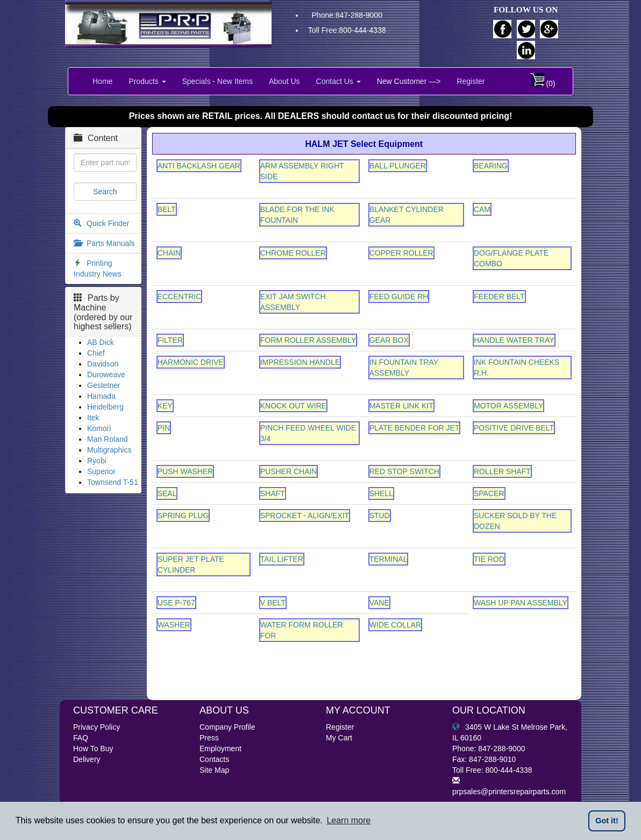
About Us (284, 81)
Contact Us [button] (339, 81)
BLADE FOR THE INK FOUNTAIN (297, 215)
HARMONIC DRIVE (191, 362)
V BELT (273, 603)
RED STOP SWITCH (404, 471)
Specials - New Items (218, 81)
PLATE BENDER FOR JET (415, 428)
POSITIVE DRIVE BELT (514, 428)
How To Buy (93, 749)
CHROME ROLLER (293, 253)
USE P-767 (176, 603)
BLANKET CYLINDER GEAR (407, 215)
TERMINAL (389, 559)
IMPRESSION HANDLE (300, 362)
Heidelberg (105, 407)
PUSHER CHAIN (289, 471)
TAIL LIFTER (282, 559)
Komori (99, 428)
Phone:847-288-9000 (347, 15)
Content (96, 138)
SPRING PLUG (183, 516)
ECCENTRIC (180, 297)
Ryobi (97, 461)
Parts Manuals (111, 243)
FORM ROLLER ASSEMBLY (308, 340)
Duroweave (106, 375)
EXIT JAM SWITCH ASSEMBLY (293, 302)
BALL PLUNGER (398, 166)
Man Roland (108, 439)
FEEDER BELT (499, 297)
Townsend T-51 (113, 482)
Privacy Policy (97, 727)
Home (102, 81)
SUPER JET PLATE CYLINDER (191, 564)
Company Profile (227, 727)
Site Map (214, 770)
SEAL (167, 493)
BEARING (491, 166)
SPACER (489, 493)
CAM (482, 209)
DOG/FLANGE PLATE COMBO (511, 258)
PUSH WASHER (186, 471)
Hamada (101, 396)
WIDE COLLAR (395, 625)
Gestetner (104, 385)
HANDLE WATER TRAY (514, 340)
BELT (167, 209)
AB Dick (101, 342)
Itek (93, 418)
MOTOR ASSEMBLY (508, 406)
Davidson (103, 364)
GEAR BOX (389, 340)
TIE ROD (489, 559)
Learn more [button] (348, 820)
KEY (165, 406)
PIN (164, 428)
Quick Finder (108, 223)
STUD (380, 516)
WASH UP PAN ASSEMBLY (521, 603)
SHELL (381, 493)
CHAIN (169, 253)
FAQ (81, 738)
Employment (220, 749)
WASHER (174, 625)
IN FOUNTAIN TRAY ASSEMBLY (404, 368)
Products (147, 81)
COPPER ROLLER (401, 253)
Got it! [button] (607, 821)
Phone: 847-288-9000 (489, 749)
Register (471, 81)
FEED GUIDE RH (399, 297)
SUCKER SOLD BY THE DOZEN (515, 521)
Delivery (87, 759)
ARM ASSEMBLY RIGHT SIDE (302, 171)
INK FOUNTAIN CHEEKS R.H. (517, 368)
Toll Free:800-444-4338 (347, 30)
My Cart (339, 738)
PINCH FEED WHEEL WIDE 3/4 (308, 433)
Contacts (214, 759)
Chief (96, 353)
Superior (101, 471)
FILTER (170, 340)
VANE (379, 603)
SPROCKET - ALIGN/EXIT (305, 516)
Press (209, 738)
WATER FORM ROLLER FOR (302, 630)
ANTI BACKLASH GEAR (199, 166)
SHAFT (273, 493)
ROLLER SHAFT (502, 471)
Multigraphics (109, 450)
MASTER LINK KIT (401, 406)
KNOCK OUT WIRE (293, 406)
